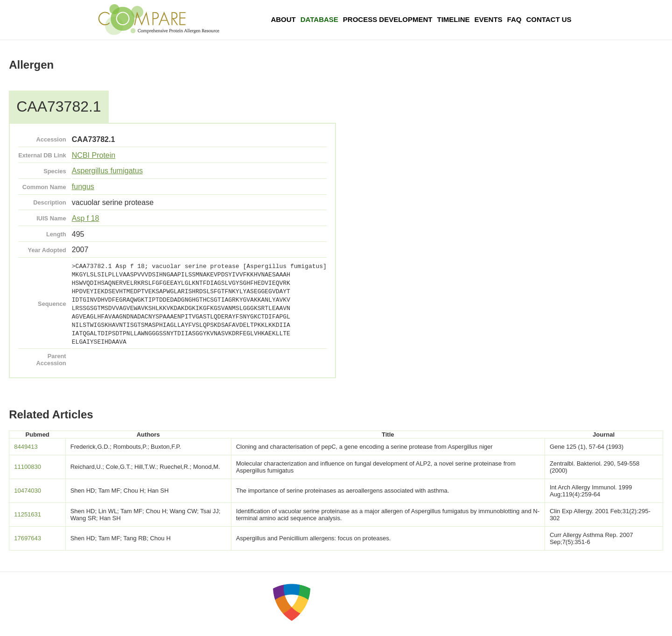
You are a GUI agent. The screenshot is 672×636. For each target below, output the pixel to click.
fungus (83, 187)
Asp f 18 (86, 218)
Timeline (454, 19)
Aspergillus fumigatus (107, 171)
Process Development (388, 19)
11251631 (28, 514)
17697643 (28, 538)
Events (489, 19)
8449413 (26, 447)
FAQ (514, 19)
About (283, 19)
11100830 (28, 467)
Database (319, 19)
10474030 (28, 491)
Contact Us (549, 19)
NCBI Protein (94, 155)
